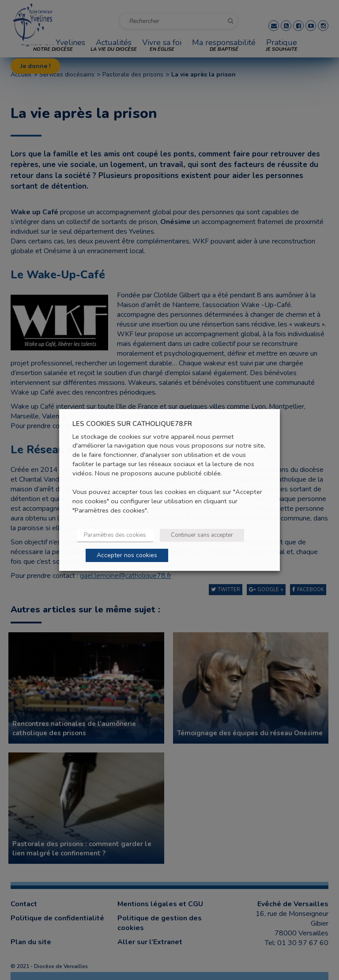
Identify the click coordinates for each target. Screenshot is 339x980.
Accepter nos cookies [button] (127, 555)
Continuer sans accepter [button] (202, 535)
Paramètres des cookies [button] (115, 535)
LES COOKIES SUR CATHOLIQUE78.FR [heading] (132, 424)
